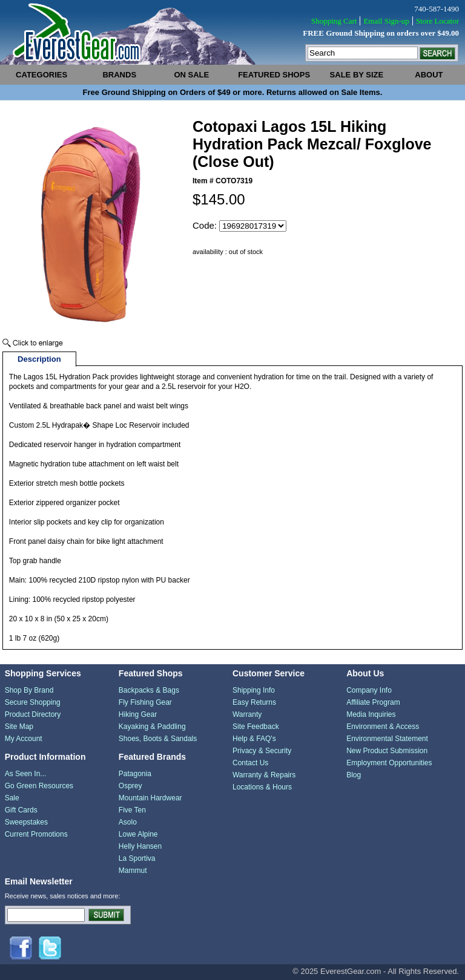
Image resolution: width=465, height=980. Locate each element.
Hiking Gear (138, 714)
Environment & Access (383, 727)
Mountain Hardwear (150, 798)
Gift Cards (21, 810)
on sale (191, 75)
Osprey (130, 786)
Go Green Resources (39, 786)
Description (39, 359)
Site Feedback (256, 727)
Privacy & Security (262, 751)
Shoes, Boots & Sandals (158, 739)
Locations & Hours (262, 787)
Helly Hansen (140, 846)
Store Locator (437, 21)
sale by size (357, 75)
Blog (354, 775)
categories (41, 75)
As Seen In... (26, 774)
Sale (12, 798)
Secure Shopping (33, 702)
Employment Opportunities (389, 763)
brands (119, 75)
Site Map (19, 727)
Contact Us (250, 763)
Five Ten (132, 810)
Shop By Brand (29, 690)
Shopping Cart (334, 21)
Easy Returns (254, 702)
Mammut (133, 871)
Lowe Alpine (138, 834)
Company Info (369, 690)
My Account (24, 739)
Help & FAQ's (254, 739)
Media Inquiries (371, 714)
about (429, 75)
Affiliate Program (373, 702)
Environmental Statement (387, 739)
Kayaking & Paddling (152, 727)
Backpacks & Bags (149, 690)
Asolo (128, 822)
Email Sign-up (386, 21)
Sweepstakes (26, 822)
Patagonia (135, 774)
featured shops (274, 75)
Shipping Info (254, 690)
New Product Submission (387, 751)
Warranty (247, 714)
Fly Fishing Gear (145, 702)
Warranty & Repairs (264, 775)
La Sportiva (137, 858)
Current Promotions (36, 834)
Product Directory (33, 714)
